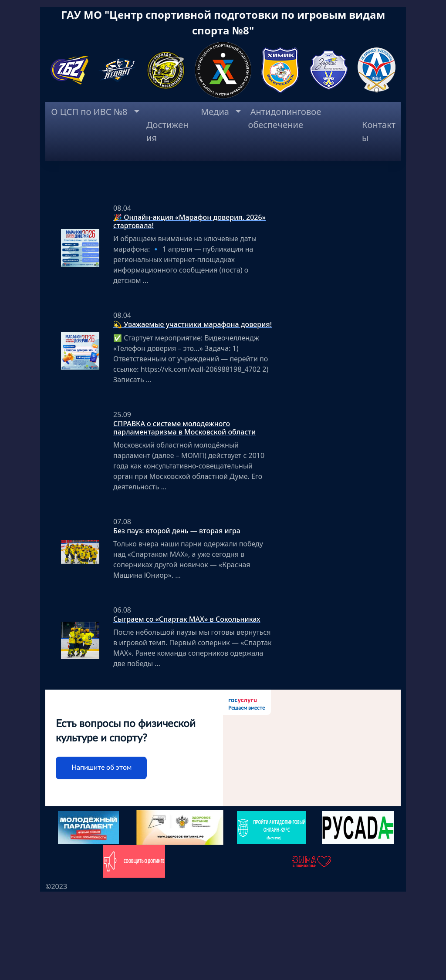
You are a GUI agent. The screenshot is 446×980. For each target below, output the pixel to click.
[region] (223, 216)
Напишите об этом (101, 856)
